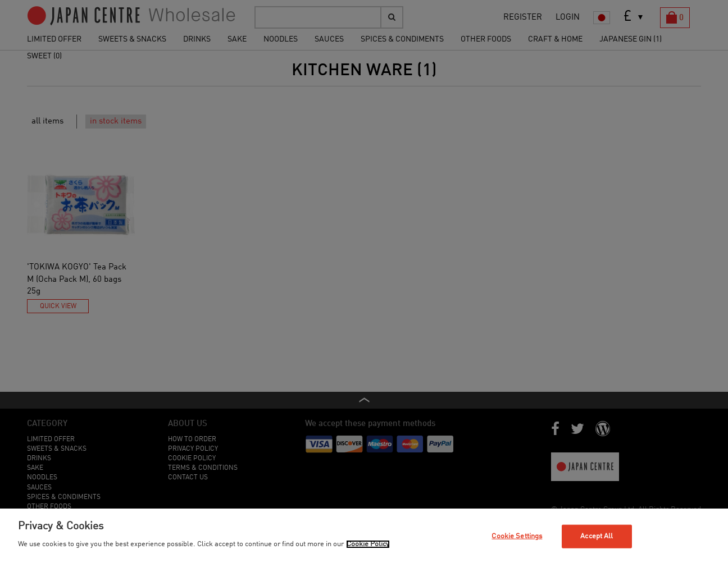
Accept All (597, 536)
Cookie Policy (368, 544)
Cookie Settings (517, 536)
